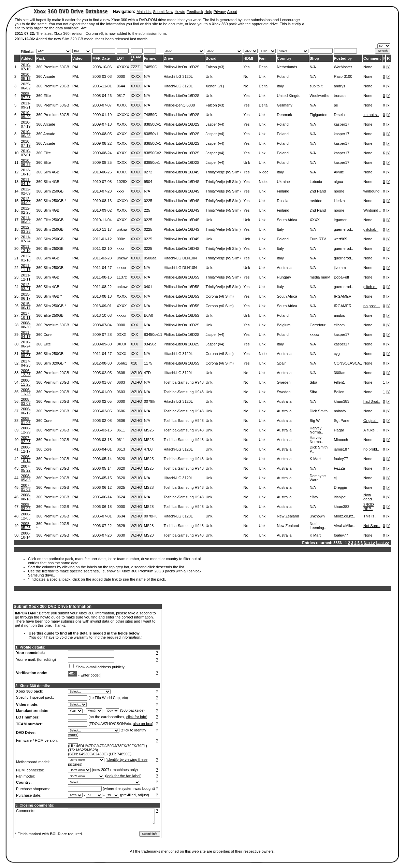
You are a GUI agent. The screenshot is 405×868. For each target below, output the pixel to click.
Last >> (383, 543)
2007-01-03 (26, 487)
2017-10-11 (26, 315)
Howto (180, 12)
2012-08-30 (102, 363)
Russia (283, 201)
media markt (320, 277)
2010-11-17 (102, 229)
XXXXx (123, 201)
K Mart (315, 459)
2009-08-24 (102, 153)
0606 (121, 411)
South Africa (287, 220)
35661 (122, 363)
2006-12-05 (26, 516)
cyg (337, 354)
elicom (339, 325)
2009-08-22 (102, 143)
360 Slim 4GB (48, 172)
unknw (122, 229)
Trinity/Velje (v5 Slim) (223, 172)
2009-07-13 (102, 124)
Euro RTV (318, 239)
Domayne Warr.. (318, 478)
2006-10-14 (26, 459)
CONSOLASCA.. (348, 363)
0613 (121, 449)
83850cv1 (152, 162)
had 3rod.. (372, 401)
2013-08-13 (102, 296)
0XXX (121, 335)
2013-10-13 (26, 172)
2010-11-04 (102, 220)
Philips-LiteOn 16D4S (182, 172)
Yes (247, 67)
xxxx (120, 191)
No (246, 76)
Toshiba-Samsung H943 (184, 382)
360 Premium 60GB (53, 67)
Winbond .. (372, 210)
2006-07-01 (102, 516)
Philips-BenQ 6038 (179, 105)
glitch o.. (370, 287)
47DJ (148, 449)
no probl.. (371, 449)
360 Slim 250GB (50, 191)
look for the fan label (123, 776)
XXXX (136, 76)
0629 (121, 526)
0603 (121, 382)
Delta (263, 67)
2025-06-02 (26, 86)
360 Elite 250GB (50, 220)
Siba (314, 382)
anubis (339, 315)
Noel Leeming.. (318, 526)
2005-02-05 (102, 373)
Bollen (339, 392)
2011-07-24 (26, 239)
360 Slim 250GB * (51, 201)
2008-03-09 (26, 401)
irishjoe (340, 497)
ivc (84, 28)
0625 (121, 487)
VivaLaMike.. (345, 526)
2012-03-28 (26, 229)
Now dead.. (369, 497)
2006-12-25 (26, 373)
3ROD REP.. (369, 507)
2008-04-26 (102, 96)
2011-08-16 (102, 277)
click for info (136, 717)
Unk (262, 76)
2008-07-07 (102, 105)
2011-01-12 (102, 239)
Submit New (163, 12)
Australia (284, 268)
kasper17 (342, 124)
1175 (148, 363)
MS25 (149, 430)
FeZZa (339, 468)
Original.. (371, 421)
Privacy (220, 12)
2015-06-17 (26, 296)
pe (336, 105)
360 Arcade (46, 76)
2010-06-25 (102, 172)
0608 (121, 373)
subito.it (316, 86)
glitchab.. (371, 229)
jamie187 (342, 449)
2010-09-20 (26, 115)
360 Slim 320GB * (51, 363)
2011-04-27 (102, 268)
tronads (340, 96)
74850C (151, 67)
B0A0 (149, 315)
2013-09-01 (102, 306)
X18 (134, 363)
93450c (150, 344)
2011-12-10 (26, 248)
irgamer (340, 220)
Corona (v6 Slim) (220, 296)
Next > (369, 543)
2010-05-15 (26, 76)
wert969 (341, 239)
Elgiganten (319, 115)
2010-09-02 (102, 210)
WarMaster (343, 67)
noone (339, 191)
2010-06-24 (26, 344)
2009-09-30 (102, 344)
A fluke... (371, 430)
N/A (313, 67)
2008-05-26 (26, 526)
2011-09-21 (26, 105)
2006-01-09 (102, 392)
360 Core (44, 335)
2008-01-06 (26, 421)
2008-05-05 (26, 478)
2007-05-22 (26, 468)
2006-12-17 (26, 449)
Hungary (284, 277)
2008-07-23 (26, 96)
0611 (121, 430)
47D (147, 373)
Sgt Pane (342, 421)
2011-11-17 (26, 268)
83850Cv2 (153, 153)
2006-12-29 (26, 430)
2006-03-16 (102, 430)
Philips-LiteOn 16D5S (182, 277)
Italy (280, 86)
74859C (151, 115)
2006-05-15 (102, 478)
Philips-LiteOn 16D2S (182, 67)
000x (121, 239)
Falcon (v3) (215, 67)
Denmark (285, 115)
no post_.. (372, 306)
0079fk (150, 401)
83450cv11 (153, 335)
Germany (285, 105)
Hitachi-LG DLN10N (180, 258)
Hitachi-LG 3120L (178, 76)
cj (335, 478)
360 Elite (44, 96)
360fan (340, 373)
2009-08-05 (102, 134)
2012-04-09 (26, 201)
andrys (340, 86)
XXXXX (123, 67)
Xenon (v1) (215, 86)
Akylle (339, 172)
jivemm (340, 268)
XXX (134, 325)
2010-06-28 (26, 134)
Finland (283, 191)
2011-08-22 (102, 287)
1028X (122, 182)
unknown (317, 516)
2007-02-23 (26, 440)
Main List (144, 12)
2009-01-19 (102, 115)
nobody (340, 411)
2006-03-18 (102, 440)
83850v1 (151, 134)
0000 (121, 76)
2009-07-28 (102, 335)
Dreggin (341, 487)
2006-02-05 (102, 401)
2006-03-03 (102, 76)
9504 (148, 182)
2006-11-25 (26, 382)
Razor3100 (343, 76)
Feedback (195, 12)
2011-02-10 (102, 248)
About (232, 12)
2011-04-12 (26, 182)
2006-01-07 (102, 382)
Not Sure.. (372, 526)
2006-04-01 (102, 449)
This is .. (370, 516)
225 (147, 210)
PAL (76, 67)
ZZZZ (135, 67)
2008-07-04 (102, 325)
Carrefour (318, 325)
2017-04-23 (26, 363)
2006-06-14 (102, 497)
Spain (282, 363)
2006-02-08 (102, 421)
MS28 (149, 487)
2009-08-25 (102, 162)
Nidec (264, 172)
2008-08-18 (26, 497)
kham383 (342, 401)
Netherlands (287, 67)
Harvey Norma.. (316, 430)
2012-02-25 (26, 210)
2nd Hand (318, 191)
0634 (121, 516)
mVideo (316, 201)
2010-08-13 (102, 201)
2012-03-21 (26, 287)
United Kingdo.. (290, 96)
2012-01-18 (26, 258)
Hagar (339, 430)
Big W (315, 421)
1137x (122, 277)
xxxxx (121, 268)
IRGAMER (343, 296)
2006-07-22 (102, 526)
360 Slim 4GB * (49, 296)
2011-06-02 (26, 220)
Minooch (341, 440)
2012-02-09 (26, 191)
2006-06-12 (26, 411)
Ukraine (284, 182)
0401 (148, 287)
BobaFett (342, 277)
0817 (121, 96)
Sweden (284, 382)
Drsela (339, 115)
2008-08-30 (26, 325)
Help (208, 12)
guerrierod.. (344, 229)
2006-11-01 (102, 86)
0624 (121, 497)
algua (339, 182)
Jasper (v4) (215, 124)
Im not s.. (371, 115)
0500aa (150, 258)
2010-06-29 (26, 162)
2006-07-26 (102, 535)
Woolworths (320, 96)
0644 (121, 86)
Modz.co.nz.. (345, 516)
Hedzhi (340, 201)
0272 (148, 172)
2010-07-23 (102, 191)
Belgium (284, 325)
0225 (148, 201)
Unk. (210, 76)
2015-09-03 (26, 354)
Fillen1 (339, 382)
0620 (121, 459)
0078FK (151, 516)
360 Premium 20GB (53, 86)
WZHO (136, 373)
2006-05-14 (102, 459)
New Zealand (288, 516)
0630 (121, 535)
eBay (314, 497)
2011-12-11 (26, 277)
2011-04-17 (26, 335)
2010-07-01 (26, 153)
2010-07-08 (102, 182)
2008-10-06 (102, 67)
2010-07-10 (26, 67)
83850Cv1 (153, 124)
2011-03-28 (102, 258)
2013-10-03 (102, 315)
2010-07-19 (26, 124)
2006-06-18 (102, 507)
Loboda (316, 182)
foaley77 (341, 459)
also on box (143, 724)
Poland (283, 76)
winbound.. (372, 191)
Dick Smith (319, 411)
